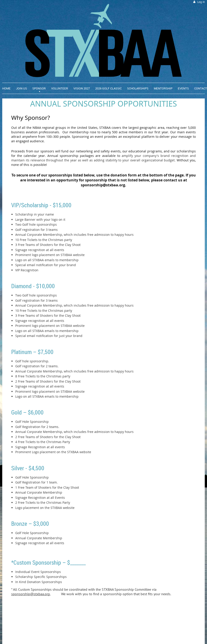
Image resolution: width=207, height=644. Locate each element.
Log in (201, 2)
